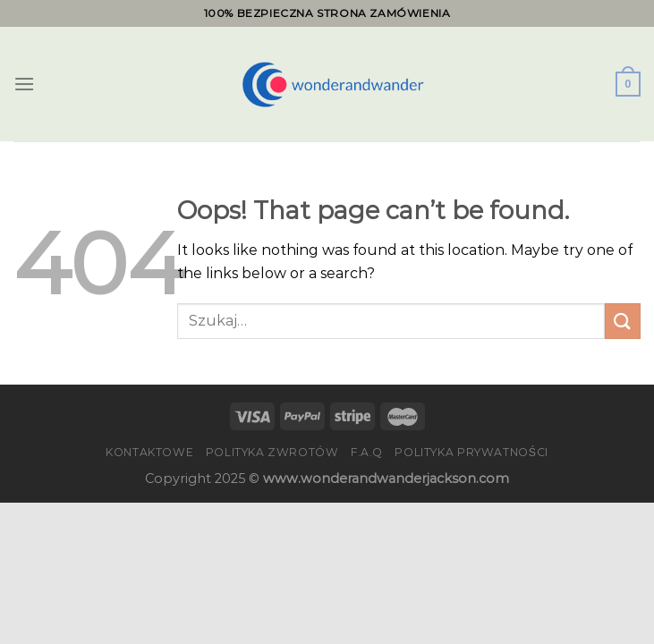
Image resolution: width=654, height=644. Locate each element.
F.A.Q (367, 452)
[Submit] (623, 321)
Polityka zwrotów (272, 452)
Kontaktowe (149, 452)
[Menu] (24, 84)
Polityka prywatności (471, 452)
